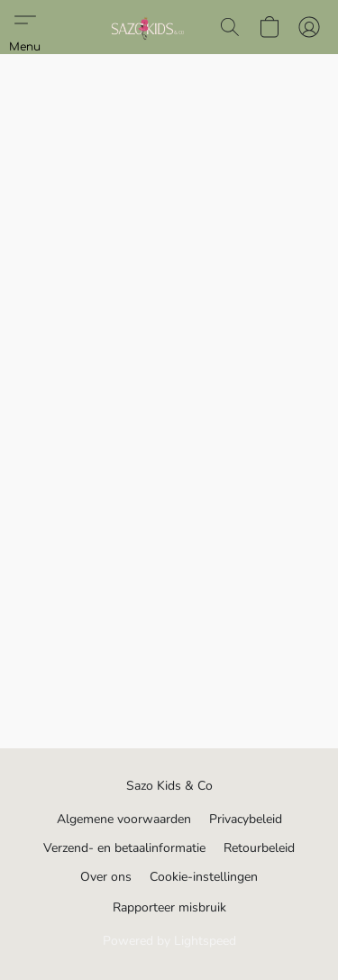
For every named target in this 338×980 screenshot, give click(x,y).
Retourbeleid (259, 848)
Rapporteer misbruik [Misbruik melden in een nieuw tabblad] (169, 907)
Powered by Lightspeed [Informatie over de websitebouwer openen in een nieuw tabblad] (169, 941)
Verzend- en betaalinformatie (124, 848)
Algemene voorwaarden (124, 819)
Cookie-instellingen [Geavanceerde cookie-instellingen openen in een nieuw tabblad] (204, 877)
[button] (148, 27)
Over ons (106, 877)
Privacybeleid (246, 819)
